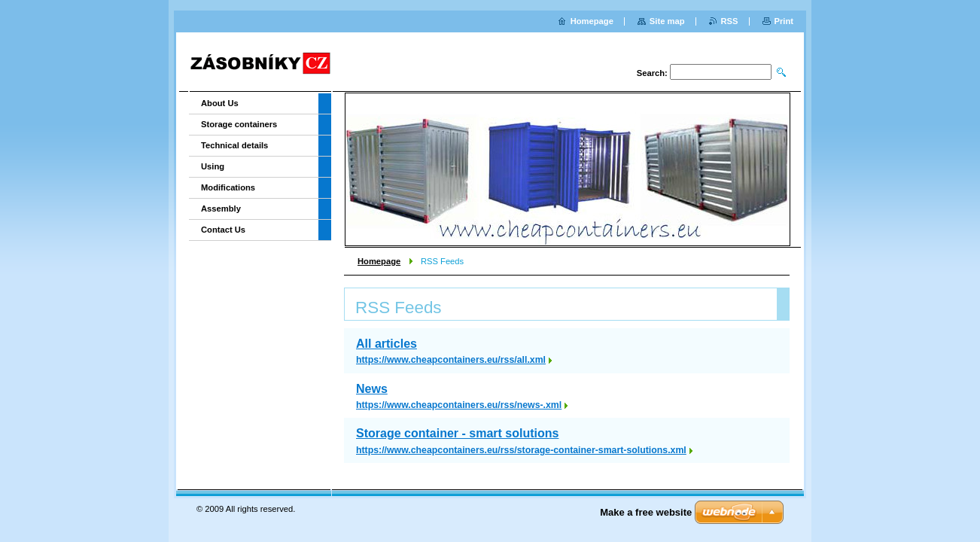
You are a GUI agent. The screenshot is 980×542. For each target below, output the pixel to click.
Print (784, 21)
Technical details (234, 145)
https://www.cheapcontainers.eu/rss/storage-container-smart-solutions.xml (521, 450)
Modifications (228, 187)
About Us (220, 103)
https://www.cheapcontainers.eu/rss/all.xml (451, 360)
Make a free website (646, 512)
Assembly (221, 209)
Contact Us (223, 230)
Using (213, 166)
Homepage (379, 261)
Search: (652, 73)
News (372, 389)
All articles (387, 344)
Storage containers (239, 124)
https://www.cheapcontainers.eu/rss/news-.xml (459, 405)
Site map (667, 21)
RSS (730, 21)
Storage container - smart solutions (457, 433)
